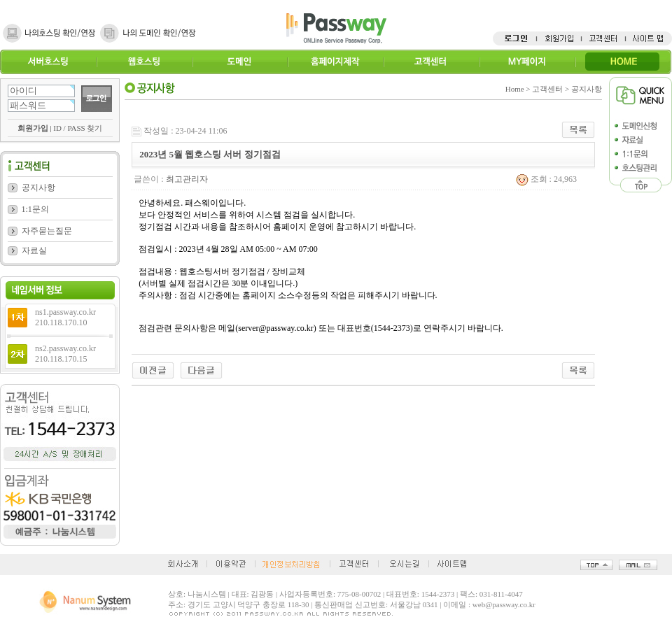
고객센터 (431, 62)
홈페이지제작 (335, 62)
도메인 (240, 62)
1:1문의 (35, 209)
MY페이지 (527, 62)
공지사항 (38, 187)
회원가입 (33, 128)
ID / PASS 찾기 (78, 128)
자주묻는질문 (47, 231)
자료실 (34, 250)
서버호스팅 (48, 62)
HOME (623, 62)
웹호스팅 (144, 62)
